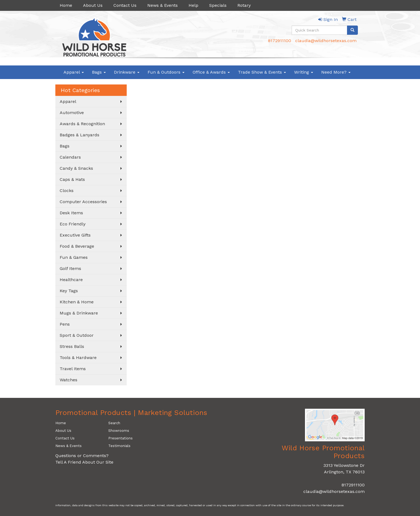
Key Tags (69, 291)
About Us (93, 5)
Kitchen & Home (77, 302)
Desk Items (71, 213)
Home (66, 5)
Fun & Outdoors (166, 72)
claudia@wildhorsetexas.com (326, 41)
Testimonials (119, 446)
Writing (304, 72)
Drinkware (127, 72)
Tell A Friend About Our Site (84, 462)
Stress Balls (72, 346)
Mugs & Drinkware (79, 313)
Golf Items (70, 268)
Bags (99, 72)
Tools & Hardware (78, 358)
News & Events (163, 5)
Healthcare (71, 280)
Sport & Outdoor (77, 335)
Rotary (244, 5)
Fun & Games (74, 257)
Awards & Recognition (82, 124)
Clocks (67, 191)
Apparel (74, 72)
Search (114, 423)
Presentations (120, 438)
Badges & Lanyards (79, 135)
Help (193, 5)
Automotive (72, 113)
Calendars (70, 157)
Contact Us (125, 5)
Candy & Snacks (76, 168)
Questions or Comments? (82, 456)
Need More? (336, 72)
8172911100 (280, 41)
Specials (218, 5)
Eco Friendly (73, 224)
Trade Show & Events (262, 72)
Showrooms (119, 431)
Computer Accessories (83, 202)
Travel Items (73, 369)
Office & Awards (211, 72)
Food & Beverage (77, 246)
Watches (69, 380)
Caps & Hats (72, 179)
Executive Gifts (75, 235)
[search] (352, 30)
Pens (65, 324)
